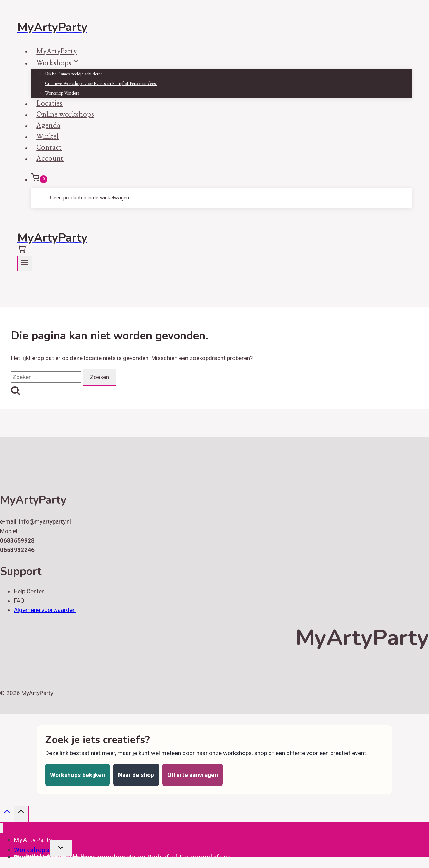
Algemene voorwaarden (45, 610)
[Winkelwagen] (221, 179)
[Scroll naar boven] (7, 815)
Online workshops (42, 856)
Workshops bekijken (78, 775)
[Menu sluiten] (2, 828)
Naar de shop (136, 775)
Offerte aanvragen (193, 775)
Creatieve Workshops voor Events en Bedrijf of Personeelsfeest (101, 84)
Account (50, 159)
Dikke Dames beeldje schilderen (74, 74)
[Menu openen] (25, 264)
